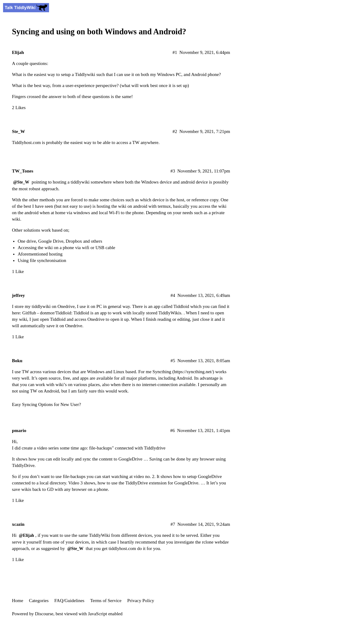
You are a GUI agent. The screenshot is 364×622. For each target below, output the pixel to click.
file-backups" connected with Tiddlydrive (127, 448)
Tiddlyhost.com (26, 142)
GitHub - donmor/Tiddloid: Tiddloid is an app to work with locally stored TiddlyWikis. (102, 313)
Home (18, 601)
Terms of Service (106, 601)
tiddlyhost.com (122, 548)
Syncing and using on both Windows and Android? (99, 32)
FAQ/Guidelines (69, 601)
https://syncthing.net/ (193, 372)
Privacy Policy (141, 601)
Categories (39, 601)
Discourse (44, 614)
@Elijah (27, 535)
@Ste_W (21, 182)
